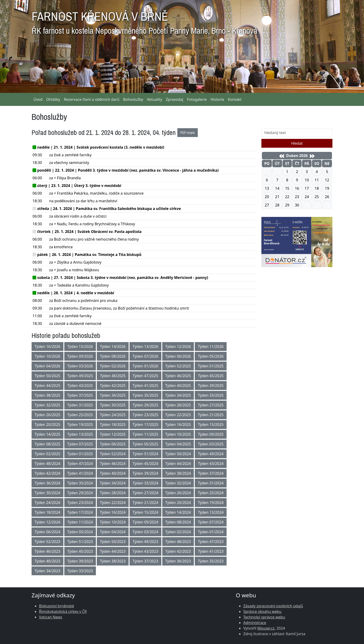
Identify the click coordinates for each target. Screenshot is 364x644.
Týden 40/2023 (47, 561)
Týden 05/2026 (211, 356)
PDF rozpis (188, 133)
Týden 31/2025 (80, 405)
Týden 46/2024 (113, 464)
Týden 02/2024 (178, 532)
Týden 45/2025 (211, 376)
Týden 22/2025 (178, 415)
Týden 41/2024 (80, 473)
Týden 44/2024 (178, 464)
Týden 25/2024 (211, 493)
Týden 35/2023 (211, 561)
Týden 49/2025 (80, 376)
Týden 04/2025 (178, 444)
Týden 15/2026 (80, 347)
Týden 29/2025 (145, 405)
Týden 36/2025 (113, 395)
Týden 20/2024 (178, 503)
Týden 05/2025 (145, 444)
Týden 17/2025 (145, 425)
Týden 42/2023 (178, 551)
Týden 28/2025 (178, 405)
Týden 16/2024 (113, 512)
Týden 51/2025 (211, 366)
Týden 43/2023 (145, 551)
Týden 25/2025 (80, 415)
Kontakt (235, 99)
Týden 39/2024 (145, 473)
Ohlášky (53, 99)
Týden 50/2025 (47, 376)
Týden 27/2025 (211, 405)
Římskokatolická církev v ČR (63, 611)
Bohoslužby (133, 99)
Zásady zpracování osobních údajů (273, 606)
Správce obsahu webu (262, 611)
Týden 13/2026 (145, 347)
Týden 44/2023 (113, 551)
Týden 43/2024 (211, 464)
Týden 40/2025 (178, 386)
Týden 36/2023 (178, 561)
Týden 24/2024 (47, 503)
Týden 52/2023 (47, 542)
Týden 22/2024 (113, 503)
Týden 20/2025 (47, 425)
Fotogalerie (197, 99)
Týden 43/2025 (80, 386)
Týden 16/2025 (178, 425)
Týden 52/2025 (178, 366)
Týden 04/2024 (113, 532)
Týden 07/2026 (145, 356)
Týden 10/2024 (113, 522)
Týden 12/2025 (113, 434)
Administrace (255, 623)
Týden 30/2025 (113, 405)
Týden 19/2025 (80, 425)
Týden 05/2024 (80, 532)
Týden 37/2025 (80, 395)
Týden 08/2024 (178, 522)
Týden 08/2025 (47, 444)
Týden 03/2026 (80, 366)
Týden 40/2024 (113, 473)
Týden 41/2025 (145, 386)
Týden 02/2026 (113, 366)
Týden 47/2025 (145, 376)
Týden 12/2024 (47, 522)
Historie (217, 99)
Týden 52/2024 (113, 454)
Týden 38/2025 (47, 395)
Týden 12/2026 (178, 347)
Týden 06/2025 (113, 444)
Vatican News (51, 617)
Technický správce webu (264, 617)
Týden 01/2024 (211, 532)
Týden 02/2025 (47, 454)
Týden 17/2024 (80, 512)
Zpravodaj (174, 99)
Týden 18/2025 (113, 425)
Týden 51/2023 (80, 542)
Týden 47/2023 (211, 542)
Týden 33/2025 (211, 395)
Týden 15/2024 (145, 512)
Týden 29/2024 (80, 493)
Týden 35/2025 (145, 395)
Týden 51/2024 (145, 454)
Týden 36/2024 (47, 483)
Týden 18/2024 (47, 512)
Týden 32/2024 (178, 483)
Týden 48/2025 (113, 376)
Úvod (38, 99)
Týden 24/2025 (113, 415)
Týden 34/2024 (113, 483)
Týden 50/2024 (178, 454)
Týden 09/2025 (211, 434)
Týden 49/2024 (211, 454)
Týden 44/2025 (47, 386)
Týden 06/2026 (178, 356)
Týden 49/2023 (145, 542)
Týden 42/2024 (47, 473)
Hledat (297, 143)
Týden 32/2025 (47, 405)
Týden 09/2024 (145, 522)
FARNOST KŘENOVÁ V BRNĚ (144, 21)
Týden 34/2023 (47, 571)
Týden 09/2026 (80, 356)
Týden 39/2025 (211, 386)
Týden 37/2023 (145, 561)
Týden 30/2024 (47, 493)
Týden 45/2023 (80, 551)
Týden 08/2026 (113, 356)
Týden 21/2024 (145, 503)
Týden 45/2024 (145, 464)
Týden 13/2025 (80, 434)
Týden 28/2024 (113, 493)
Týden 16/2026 (47, 347)
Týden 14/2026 (113, 347)
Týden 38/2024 (178, 473)
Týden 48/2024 (47, 464)
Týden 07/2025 (80, 444)
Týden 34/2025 (178, 395)
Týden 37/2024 (211, 473)
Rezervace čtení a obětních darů (92, 99)
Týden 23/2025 (145, 415)
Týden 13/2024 (211, 512)
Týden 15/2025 (211, 425)
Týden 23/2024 (80, 503)
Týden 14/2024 (178, 512)
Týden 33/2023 (80, 571)
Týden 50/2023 (113, 542)
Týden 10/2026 (47, 356)
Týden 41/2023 (211, 551)
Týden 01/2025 (80, 454)
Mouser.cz (266, 628)
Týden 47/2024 (80, 464)
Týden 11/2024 (80, 522)
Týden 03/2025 (211, 444)
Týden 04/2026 (47, 366)
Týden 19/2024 (211, 503)
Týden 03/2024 (145, 532)
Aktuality (155, 99)
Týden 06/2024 (47, 532)
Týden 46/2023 (47, 551)
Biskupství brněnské (57, 606)
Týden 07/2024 (211, 522)
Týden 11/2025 (145, 434)
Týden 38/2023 (113, 561)
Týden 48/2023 (178, 542)
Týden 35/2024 (80, 483)
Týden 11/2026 (211, 347)
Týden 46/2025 (178, 376)
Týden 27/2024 (145, 493)
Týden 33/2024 (145, 483)
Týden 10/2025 (178, 434)
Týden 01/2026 (145, 366)
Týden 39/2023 (80, 561)
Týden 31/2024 (211, 483)
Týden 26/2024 (178, 493)
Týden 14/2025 (47, 434)
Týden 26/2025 (47, 415)
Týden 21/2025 (211, 415)
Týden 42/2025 (113, 386)
